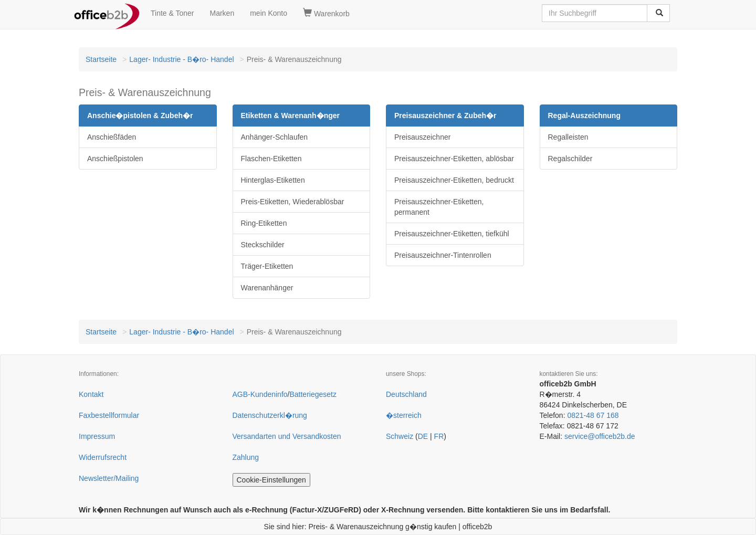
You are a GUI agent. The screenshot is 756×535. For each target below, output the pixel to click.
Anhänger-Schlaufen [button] (275, 137)
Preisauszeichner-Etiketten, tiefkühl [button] (452, 234)
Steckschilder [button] (263, 245)
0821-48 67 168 (593, 415)
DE (423, 436)
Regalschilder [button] (570, 159)
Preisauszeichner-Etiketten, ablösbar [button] (454, 159)
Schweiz (400, 436)
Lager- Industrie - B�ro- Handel (181, 59)
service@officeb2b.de (600, 436)
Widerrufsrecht (103, 457)
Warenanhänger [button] (267, 288)
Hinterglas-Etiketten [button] (273, 180)
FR (439, 436)
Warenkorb (326, 13)
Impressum (97, 436)
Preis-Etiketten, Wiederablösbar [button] (293, 202)
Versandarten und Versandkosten (287, 436)
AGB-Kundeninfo (260, 394)
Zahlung (246, 457)
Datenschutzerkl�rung (270, 415)
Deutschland (406, 394)
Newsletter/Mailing (109, 478)
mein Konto (269, 13)
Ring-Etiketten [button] (264, 223)
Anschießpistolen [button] (115, 159)
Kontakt (91, 394)
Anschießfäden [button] (112, 137)
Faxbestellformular (109, 415)
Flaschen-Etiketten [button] (271, 159)
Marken (222, 13)
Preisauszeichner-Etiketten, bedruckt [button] (454, 180)
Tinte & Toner (172, 13)
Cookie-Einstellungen (271, 480)
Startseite (101, 59)
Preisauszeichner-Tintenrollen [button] (443, 255)
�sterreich (404, 415)
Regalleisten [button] (568, 137)
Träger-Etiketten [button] (267, 266)
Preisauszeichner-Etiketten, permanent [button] (439, 207)
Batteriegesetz (313, 394)
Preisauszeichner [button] (422, 137)
